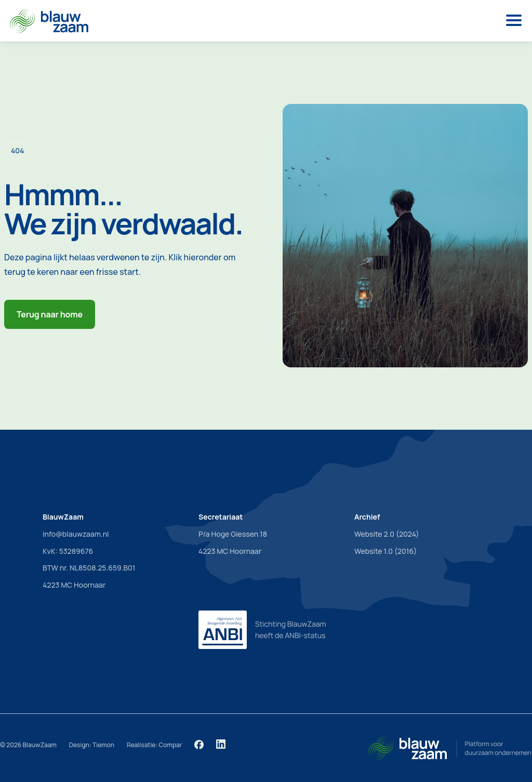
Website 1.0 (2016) (385, 551)
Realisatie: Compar (154, 745)
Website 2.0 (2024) (387, 534)
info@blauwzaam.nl (76, 534)
